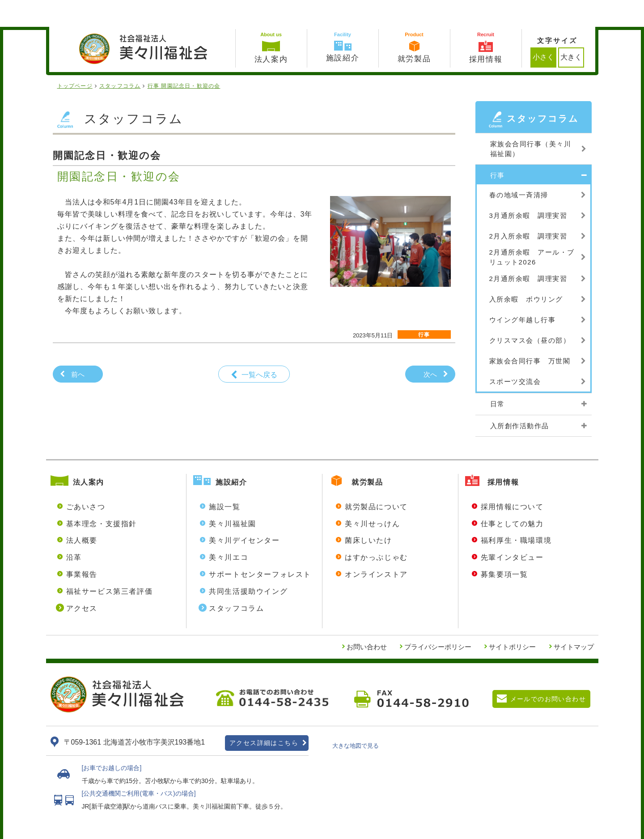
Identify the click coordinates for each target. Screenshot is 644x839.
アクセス (82, 581)
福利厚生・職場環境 (516, 513)
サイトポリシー (512, 620)
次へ (430, 347)
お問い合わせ (367, 620)
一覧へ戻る (259, 348)
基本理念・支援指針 (102, 497)
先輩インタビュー (512, 530)
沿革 (74, 530)
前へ (78, 347)
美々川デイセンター (244, 513)
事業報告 (82, 547)
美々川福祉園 (233, 497)
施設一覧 (225, 480)
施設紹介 (231, 455)
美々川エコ (229, 530)
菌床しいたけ (369, 513)
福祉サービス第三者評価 (110, 564)
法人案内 (89, 455)
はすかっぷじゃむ (376, 530)
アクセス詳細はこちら (264, 716)
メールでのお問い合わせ (548, 672)
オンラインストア (376, 547)
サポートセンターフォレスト (260, 547)
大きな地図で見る (356, 719)
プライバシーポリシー (438, 620)
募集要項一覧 (504, 547)
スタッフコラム (236, 581)
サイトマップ (574, 620)
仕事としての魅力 (512, 497)
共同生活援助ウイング (248, 564)
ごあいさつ (86, 480)
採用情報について (512, 480)
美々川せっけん (372, 497)
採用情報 (503, 455)
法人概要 (82, 513)
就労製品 (367, 455)
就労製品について (376, 480)
